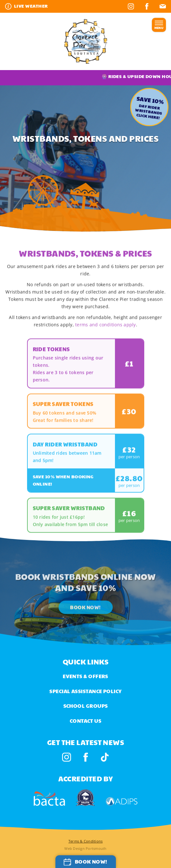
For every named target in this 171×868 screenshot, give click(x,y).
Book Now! (85, 617)
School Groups (86, 706)
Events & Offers (85, 676)
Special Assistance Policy (85, 691)
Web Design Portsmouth (85, 848)
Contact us (86, 721)
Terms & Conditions (86, 841)
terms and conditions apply (106, 334)
